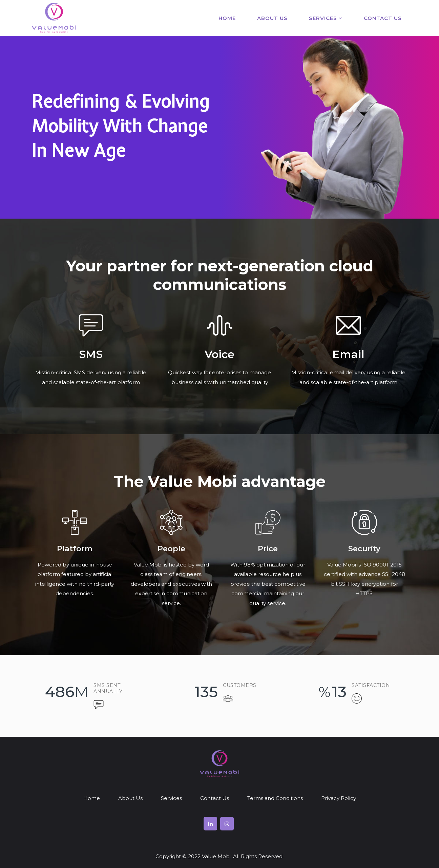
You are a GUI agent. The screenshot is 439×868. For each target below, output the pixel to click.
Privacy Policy (339, 798)
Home (227, 18)
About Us (272, 18)
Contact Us (383, 18)
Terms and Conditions (275, 798)
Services (326, 18)
